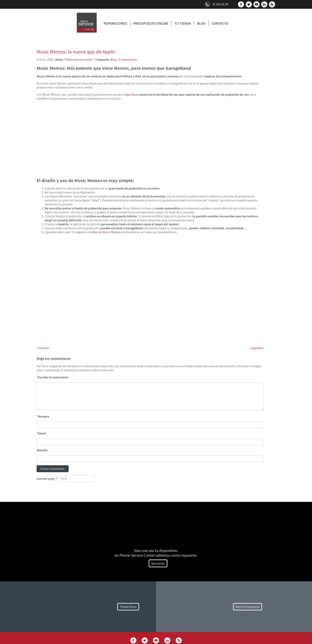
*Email (41, 433)
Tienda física (128, 607)
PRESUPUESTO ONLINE (151, 23)
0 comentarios (128, 60)
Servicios (158, 563)
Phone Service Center (79, 60)
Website (42, 450)
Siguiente (256, 348)
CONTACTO (220, 23)
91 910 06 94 (220, 4)
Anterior (43, 348)
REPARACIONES (115, 23)
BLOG (201, 23)
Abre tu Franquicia (248, 607)
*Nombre (43, 416)
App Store (132, 95)
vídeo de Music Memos (106, 232)
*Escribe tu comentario (53, 377)
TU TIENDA (183, 23)
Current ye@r (47, 479)
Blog (113, 60)
